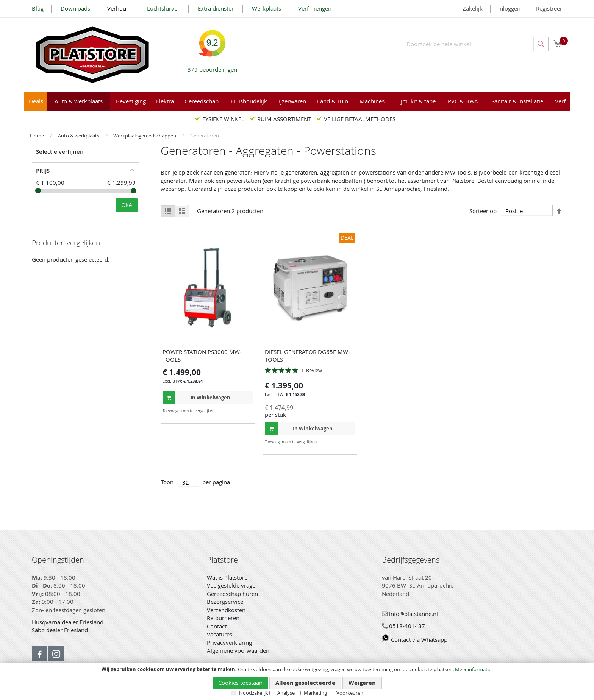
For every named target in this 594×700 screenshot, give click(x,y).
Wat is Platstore (227, 577)
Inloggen (509, 8)
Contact (217, 626)
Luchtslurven (164, 8)
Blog (38, 8)
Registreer (549, 8)
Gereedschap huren (232, 594)
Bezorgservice (225, 602)
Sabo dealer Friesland (60, 630)
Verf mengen (315, 8)
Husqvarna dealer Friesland (68, 622)
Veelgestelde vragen (233, 585)
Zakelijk (473, 8)
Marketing (315, 693)
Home (38, 136)
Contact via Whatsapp (415, 639)
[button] (246, 411)
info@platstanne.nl (410, 614)
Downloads (75, 8)
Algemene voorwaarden (238, 650)
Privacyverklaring (229, 642)
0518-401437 (403, 626)
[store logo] (92, 55)
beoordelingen (212, 66)
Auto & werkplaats (79, 136)
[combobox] (476, 44)
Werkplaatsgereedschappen (145, 136)
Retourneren (223, 618)
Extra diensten (216, 8)
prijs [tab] (43, 171)
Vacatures (220, 634)
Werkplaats (267, 8)
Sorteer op (483, 211)
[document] (297, 681)
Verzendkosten (226, 610)
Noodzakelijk (254, 693)
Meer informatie (473, 669)
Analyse (286, 693)
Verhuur (119, 8)
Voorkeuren (350, 693)
